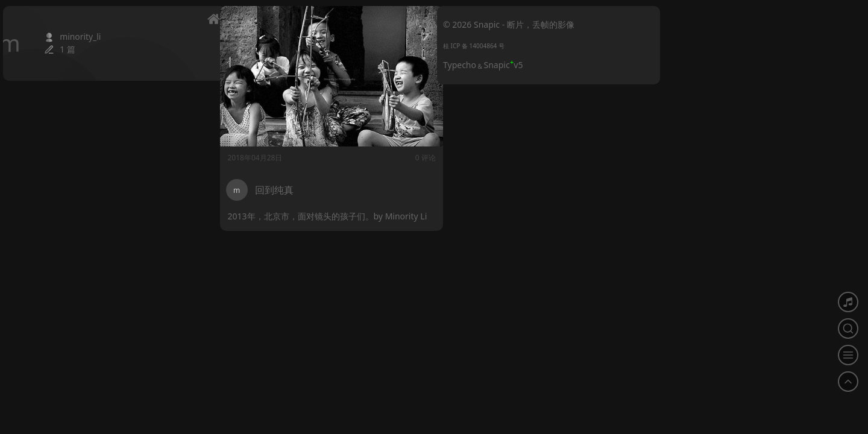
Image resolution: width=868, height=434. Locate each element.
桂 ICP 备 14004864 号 (474, 46)
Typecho (460, 65)
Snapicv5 (504, 65)
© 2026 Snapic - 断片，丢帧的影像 (509, 24)
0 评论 (414, 158)
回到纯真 (274, 190)
